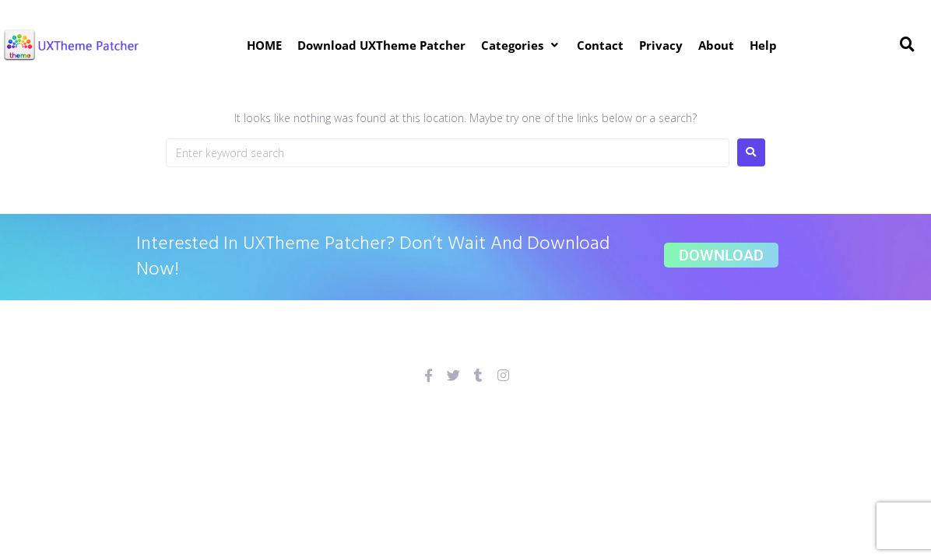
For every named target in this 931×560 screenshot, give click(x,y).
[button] (521, 45)
